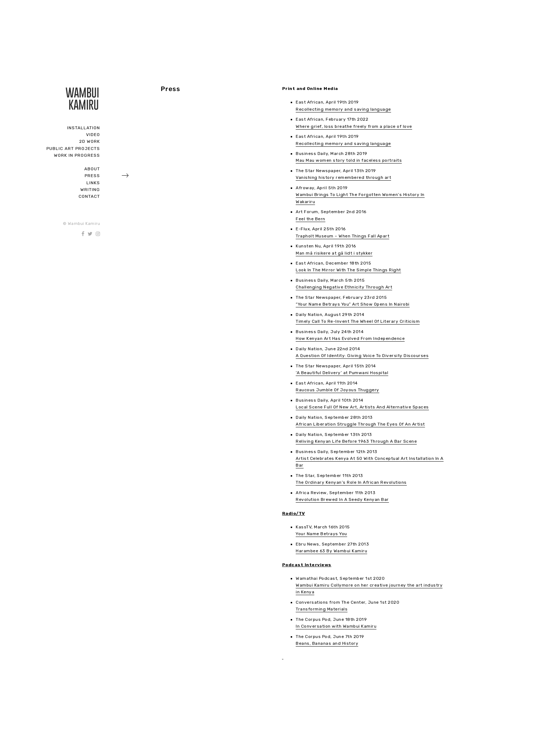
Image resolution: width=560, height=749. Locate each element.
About (92, 169)
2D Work (90, 141)
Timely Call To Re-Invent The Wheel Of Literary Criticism (358, 321)
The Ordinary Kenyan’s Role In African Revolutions (351, 482)
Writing (90, 190)
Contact (89, 196)
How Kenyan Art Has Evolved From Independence (350, 338)
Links (93, 183)
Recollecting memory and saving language (343, 109)
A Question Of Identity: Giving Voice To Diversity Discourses (362, 356)
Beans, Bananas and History (327, 643)
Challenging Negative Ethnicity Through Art (344, 287)
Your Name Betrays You (321, 534)
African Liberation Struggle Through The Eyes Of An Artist (360, 424)
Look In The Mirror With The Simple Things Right (348, 270)
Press (92, 176)
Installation (84, 128)
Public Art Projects (73, 149)
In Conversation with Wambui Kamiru (336, 626)
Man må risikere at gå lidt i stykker (334, 253)
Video (93, 135)
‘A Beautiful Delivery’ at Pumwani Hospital (342, 373)
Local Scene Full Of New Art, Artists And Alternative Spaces (362, 407)
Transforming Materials (322, 609)
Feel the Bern (311, 219)
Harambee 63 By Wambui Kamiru (331, 551)
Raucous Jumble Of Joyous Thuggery (337, 390)
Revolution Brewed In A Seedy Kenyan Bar (342, 499)
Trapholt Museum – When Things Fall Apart (342, 236)
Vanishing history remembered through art (343, 177)
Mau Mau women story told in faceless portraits (349, 160)
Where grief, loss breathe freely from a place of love (354, 126)
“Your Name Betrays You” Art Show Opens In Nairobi (353, 304)
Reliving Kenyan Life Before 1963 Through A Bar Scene (356, 441)
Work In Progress (77, 155)
